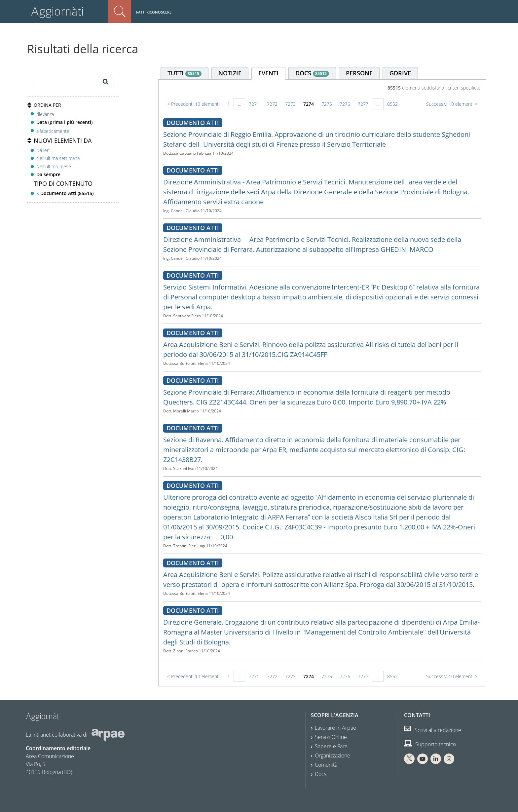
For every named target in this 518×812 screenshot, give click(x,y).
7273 (290, 104)
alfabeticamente (53, 131)
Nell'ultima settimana (58, 158)
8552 (392, 104)
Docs (321, 774)
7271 (254, 104)
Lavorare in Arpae (335, 728)
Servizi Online (331, 737)
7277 (363, 104)
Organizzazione (333, 755)
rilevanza (45, 114)
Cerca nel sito (120, 12)
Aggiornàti (57, 11)
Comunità (326, 765)
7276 (345, 104)
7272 (272, 104)
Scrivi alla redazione (433, 730)
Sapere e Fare (331, 746)
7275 (327, 104)
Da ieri (43, 150)
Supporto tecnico (430, 744)
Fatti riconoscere (154, 12)
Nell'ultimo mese (54, 166)
